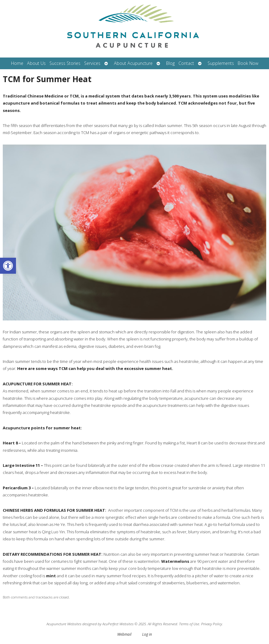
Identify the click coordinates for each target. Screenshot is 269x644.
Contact (186, 63)
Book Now (248, 63)
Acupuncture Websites (64, 624)
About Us (36, 63)
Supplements (221, 63)
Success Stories (65, 63)
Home (17, 63)
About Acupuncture (133, 63)
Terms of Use (189, 624)
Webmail (124, 634)
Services (92, 63)
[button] (8, 266)
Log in (147, 634)
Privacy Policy (212, 624)
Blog (170, 63)
